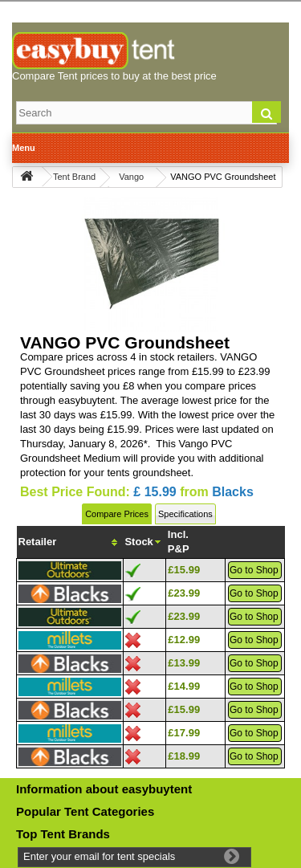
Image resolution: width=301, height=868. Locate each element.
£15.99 (184, 570)
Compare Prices (117, 514)
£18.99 (184, 756)
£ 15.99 (155, 492)
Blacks (233, 492)
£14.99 (184, 686)
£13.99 (184, 663)
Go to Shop (254, 570)
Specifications (185, 514)
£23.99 (184, 593)
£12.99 (184, 640)
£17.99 (184, 733)
